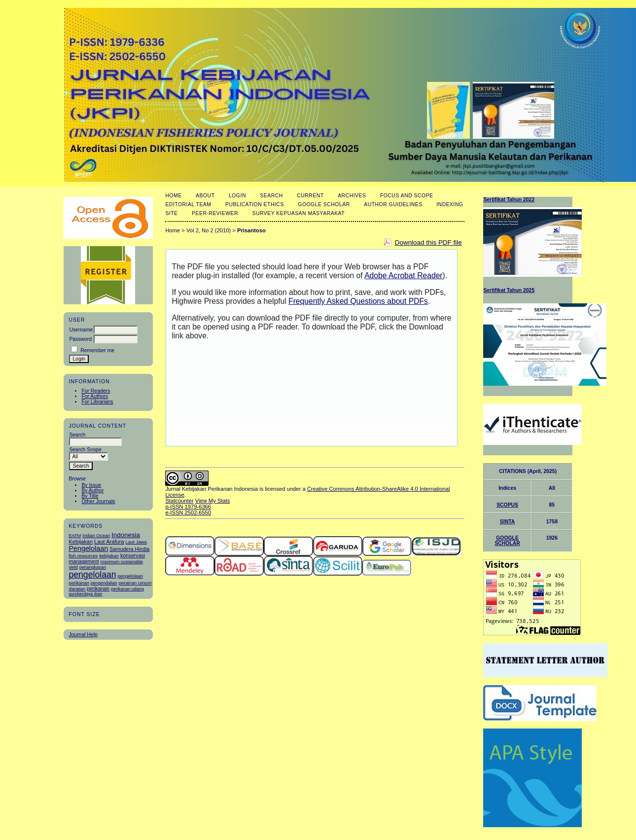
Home (173, 196)
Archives (352, 196)
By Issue (91, 485)
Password (80, 339)
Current (310, 196)
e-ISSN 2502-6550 (188, 512)
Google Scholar (324, 204)
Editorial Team (188, 204)
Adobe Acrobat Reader (403, 275)
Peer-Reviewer (215, 213)
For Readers (96, 391)
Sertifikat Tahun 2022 (509, 200)
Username (81, 330)
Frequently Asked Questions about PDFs (358, 301)
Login (237, 196)
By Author (92, 491)
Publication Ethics (255, 204)
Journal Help (83, 635)
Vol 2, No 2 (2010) (209, 230)
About (205, 196)
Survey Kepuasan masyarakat (298, 213)
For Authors (95, 396)
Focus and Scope (407, 196)
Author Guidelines (393, 204)
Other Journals (98, 501)
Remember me (97, 350)
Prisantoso (251, 230)
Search (271, 196)
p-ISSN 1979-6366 (188, 507)
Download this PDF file (428, 242)
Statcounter (179, 501)
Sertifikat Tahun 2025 (509, 290)
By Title (90, 496)
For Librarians (97, 402)
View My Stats (213, 501)
